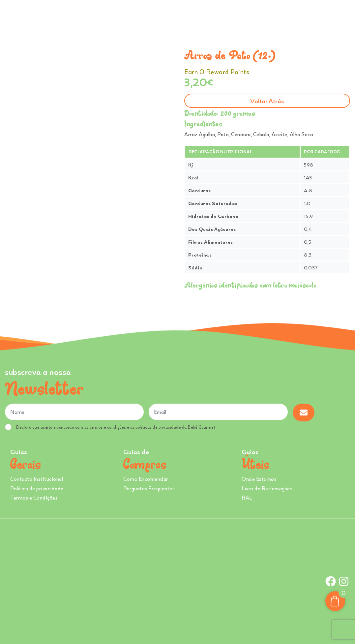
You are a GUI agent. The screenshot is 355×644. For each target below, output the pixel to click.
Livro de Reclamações (267, 488)
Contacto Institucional (37, 479)
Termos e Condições (34, 498)
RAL (247, 498)
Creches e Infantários (231, 16)
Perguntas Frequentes (149, 488)
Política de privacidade (37, 488)
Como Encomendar (146, 479)
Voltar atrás (267, 101)
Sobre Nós (179, 16)
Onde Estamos (283, 16)
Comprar (116, 16)
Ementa (148, 16)
